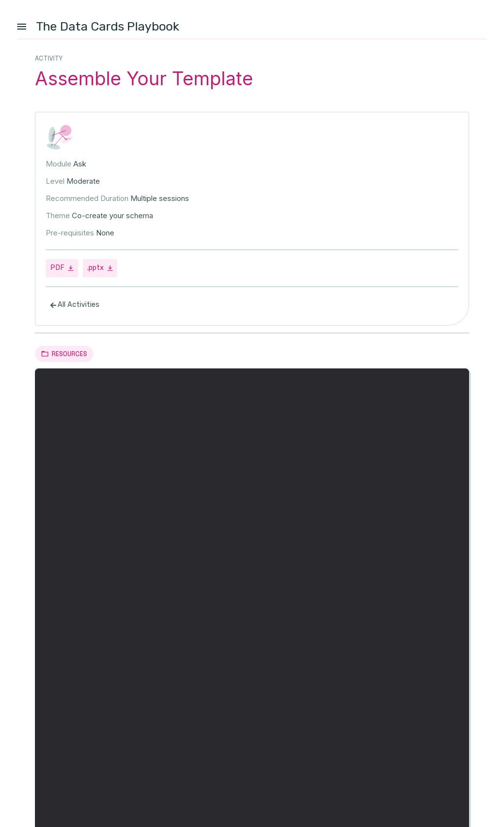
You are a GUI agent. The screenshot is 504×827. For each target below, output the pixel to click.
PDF (62, 269)
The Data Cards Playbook (108, 26)
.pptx (100, 269)
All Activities (75, 307)
